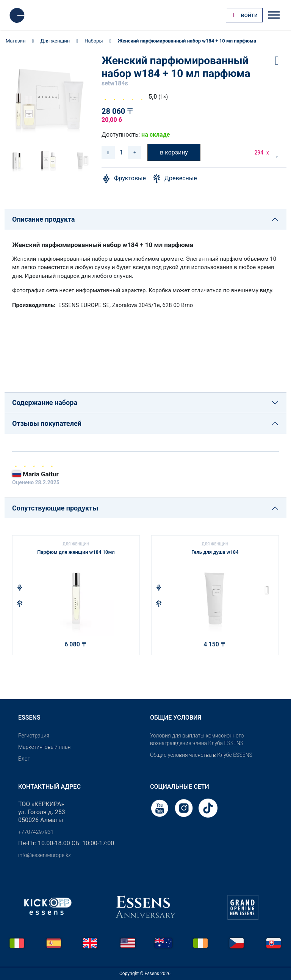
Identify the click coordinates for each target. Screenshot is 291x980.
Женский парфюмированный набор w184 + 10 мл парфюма (187, 41)
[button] (84, 161)
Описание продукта (43, 219)
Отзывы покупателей (47, 423)
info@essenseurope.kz (45, 855)
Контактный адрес (49, 787)
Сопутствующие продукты (55, 508)
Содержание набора (45, 403)
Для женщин (55, 41)
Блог (24, 759)
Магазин (16, 41)
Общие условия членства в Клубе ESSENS (201, 755)
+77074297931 (36, 832)
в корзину (174, 152)
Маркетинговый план (44, 747)
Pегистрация (34, 736)
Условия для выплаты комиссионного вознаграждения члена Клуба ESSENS (197, 740)
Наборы (94, 41)
